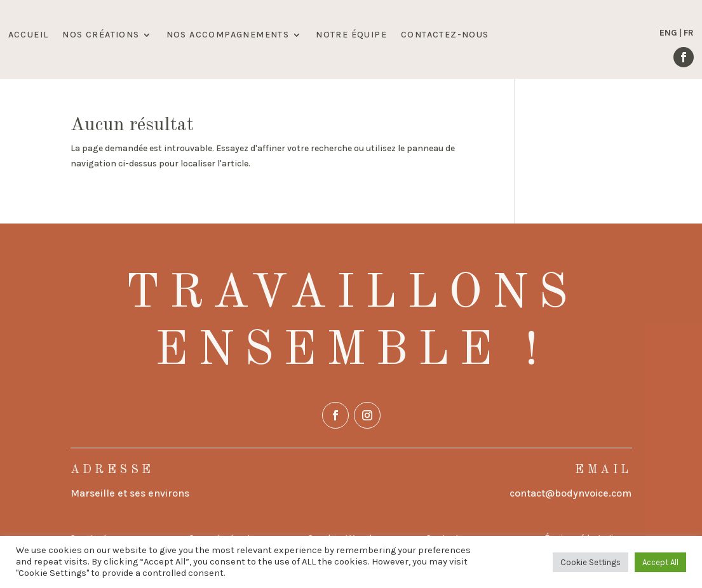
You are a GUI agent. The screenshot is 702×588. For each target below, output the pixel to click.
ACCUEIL (29, 35)
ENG (668, 33)
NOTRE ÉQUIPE (351, 35)
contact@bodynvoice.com (570, 493)
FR (689, 33)
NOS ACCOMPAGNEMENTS (228, 35)
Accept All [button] (660, 562)
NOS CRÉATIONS (101, 35)
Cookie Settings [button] (591, 562)
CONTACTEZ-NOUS (445, 35)
